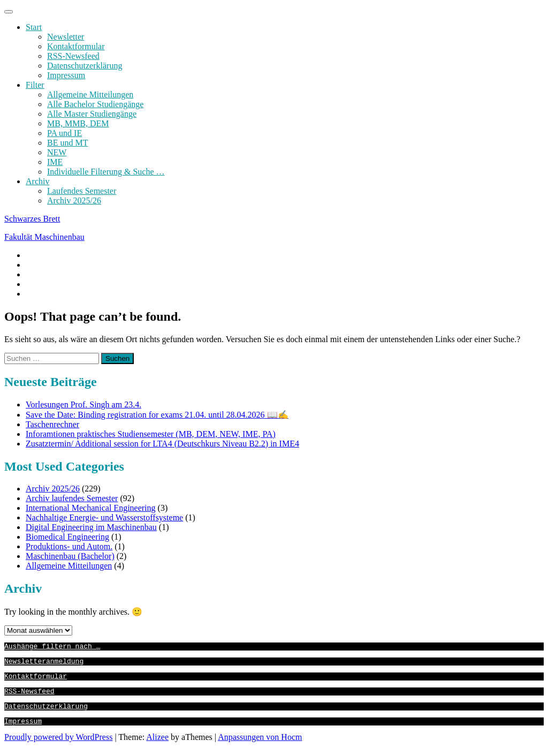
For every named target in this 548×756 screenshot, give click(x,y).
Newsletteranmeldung (44, 664)
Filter (35, 85)
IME (55, 162)
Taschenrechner (52, 424)
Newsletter (66, 37)
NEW (57, 152)
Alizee (157, 747)
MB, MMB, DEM (78, 123)
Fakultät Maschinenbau (44, 237)
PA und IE (64, 133)
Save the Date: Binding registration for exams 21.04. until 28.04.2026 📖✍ (157, 415)
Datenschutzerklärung (85, 66)
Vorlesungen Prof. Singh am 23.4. (83, 405)
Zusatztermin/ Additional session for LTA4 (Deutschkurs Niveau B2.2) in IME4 (162, 444)
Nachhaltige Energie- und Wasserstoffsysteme (104, 517)
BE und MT (67, 143)
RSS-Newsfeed (73, 56)
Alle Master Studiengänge (92, 114)
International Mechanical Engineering (91, 508)
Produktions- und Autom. (69, 546)
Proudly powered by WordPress (58, 747)
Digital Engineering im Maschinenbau (91, 527)
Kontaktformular (76, 46)
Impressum (66, 75)
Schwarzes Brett (32, 219)
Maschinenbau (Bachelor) (70, 556)
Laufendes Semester (82, 191)
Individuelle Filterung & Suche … (106, 172)
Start (34, 27)
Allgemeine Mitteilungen (90, 94)
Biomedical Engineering (67, 537)
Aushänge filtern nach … (52, 647)
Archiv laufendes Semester (72, 498)
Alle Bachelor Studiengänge (95, 104)
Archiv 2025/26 (74, 201)
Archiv (37, 181)
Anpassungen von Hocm (260, 747)
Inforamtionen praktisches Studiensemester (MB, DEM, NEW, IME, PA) (151, 434)
